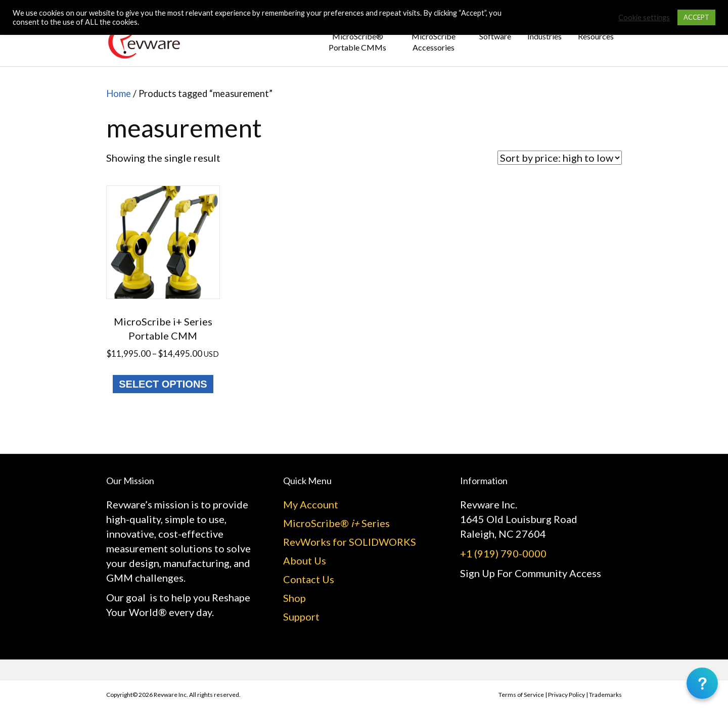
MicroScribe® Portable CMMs (357, 42)
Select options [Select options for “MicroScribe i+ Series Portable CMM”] (163, 384)
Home (119, 93)
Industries (544, 36)
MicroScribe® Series (336, 523)
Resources (596, 36)
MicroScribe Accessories (434, 42)
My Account (311, 504)
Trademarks (605, 695)
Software (495, 36)
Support (301, 617)
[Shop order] (560, 158)
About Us (305, 560)
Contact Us (309, 579)
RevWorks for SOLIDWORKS (350, 542)
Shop (294, 598)
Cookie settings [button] (644, 17)
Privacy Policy (566, 695)
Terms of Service (521, 695)
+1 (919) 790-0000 (503, 553)
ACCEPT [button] (696, 17)
